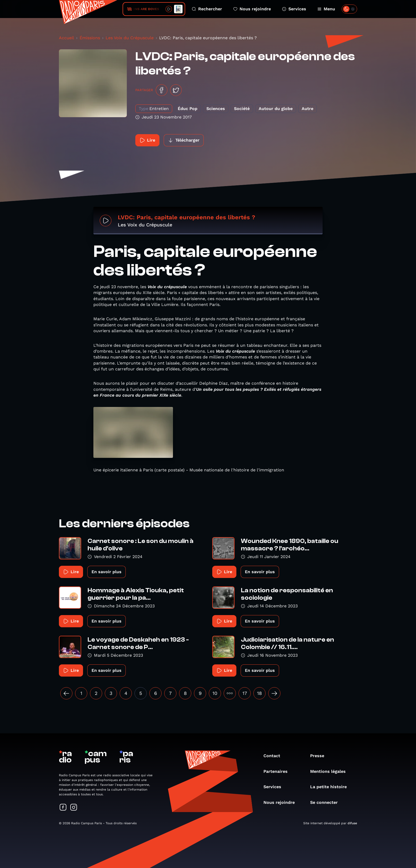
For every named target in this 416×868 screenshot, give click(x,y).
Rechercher (207, 9)
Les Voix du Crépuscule (130, 38)
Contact (274, 756)
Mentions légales (331, 771)
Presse (320, 756)
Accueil (66, 38)
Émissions (90, 38)
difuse (352, 823)
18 (259, 693)
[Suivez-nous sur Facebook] (63, 808)
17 (245, 693)
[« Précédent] (66, 693)
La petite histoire (331, 787)
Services (294, 9)
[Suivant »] (274, 693)
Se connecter (327, 802)
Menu (326, 9)
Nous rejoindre (252, 9)
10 (215, 693)
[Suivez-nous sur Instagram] (74, 808)
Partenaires (278, 771)
